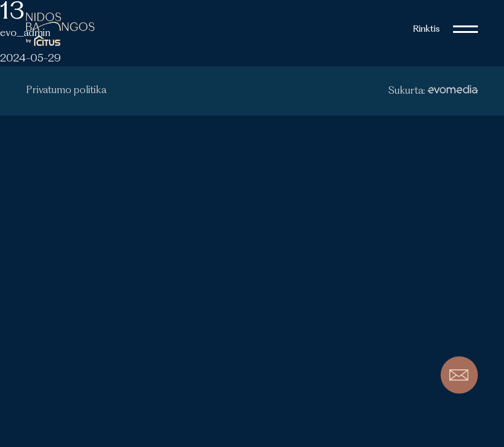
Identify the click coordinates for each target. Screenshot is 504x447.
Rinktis (426, 29)
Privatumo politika (66, 91)
